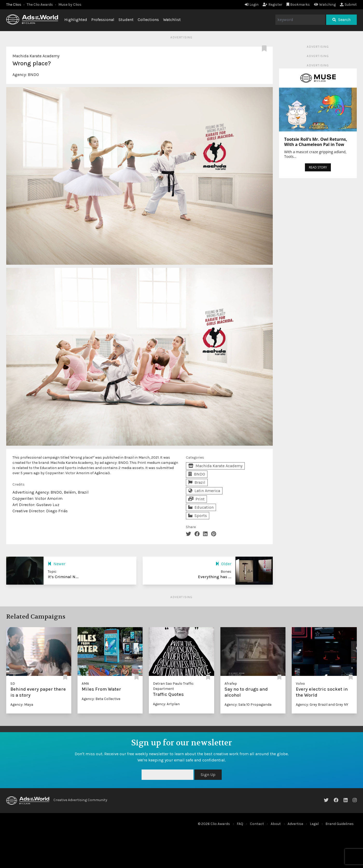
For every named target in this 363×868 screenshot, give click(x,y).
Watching (325, 5)
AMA (85, 684)
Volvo (300, 684)
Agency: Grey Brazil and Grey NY (322, 705)
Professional (103, 20)
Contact (257, 824)
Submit (348, 5)
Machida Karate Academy (36, 56)
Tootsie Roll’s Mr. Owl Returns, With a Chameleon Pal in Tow (316, 142)
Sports (198, 516)
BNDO (33, 75)
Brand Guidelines (340, 824)
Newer (57, 564)
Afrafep (231, 684)
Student (126, 20)
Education (201, 507)
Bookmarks (298, 5)
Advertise (295, 824)
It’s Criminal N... (63, 577)
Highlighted (76, 20)
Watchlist (172, 20)
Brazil (197, 482)
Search (341, 20)
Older (223, 564)
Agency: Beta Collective (101, 699)
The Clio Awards (40, 5)
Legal (314, 824)
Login (252, 5)
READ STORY (318, 167)
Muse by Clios (70, 5)
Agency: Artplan (166, 704)
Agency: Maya (22, 705)
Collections (148, 20)
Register (273, 5)
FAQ (240, 824)
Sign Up (208, 775)
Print (196, 499)
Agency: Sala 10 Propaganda (248, 705)
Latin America (204, 491)
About (276, 824)
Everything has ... (215, 577)
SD (13, 684)
